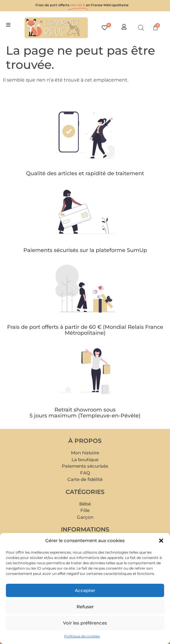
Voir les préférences (85, 623)
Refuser (85, 607)
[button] (161, 541)
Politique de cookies (82, 636)
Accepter (85, 590)
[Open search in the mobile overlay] (141, 28)
